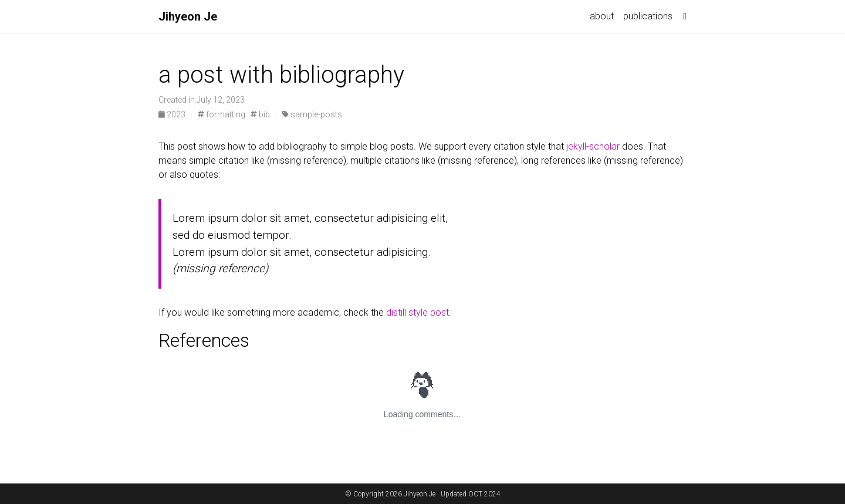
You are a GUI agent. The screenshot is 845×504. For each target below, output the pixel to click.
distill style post (418, 312)
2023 (173, 114)
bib (260, 114)
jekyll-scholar (593, 146)
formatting (222, 114)
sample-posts (312, 114)
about (602, 16)
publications (648, 16)
